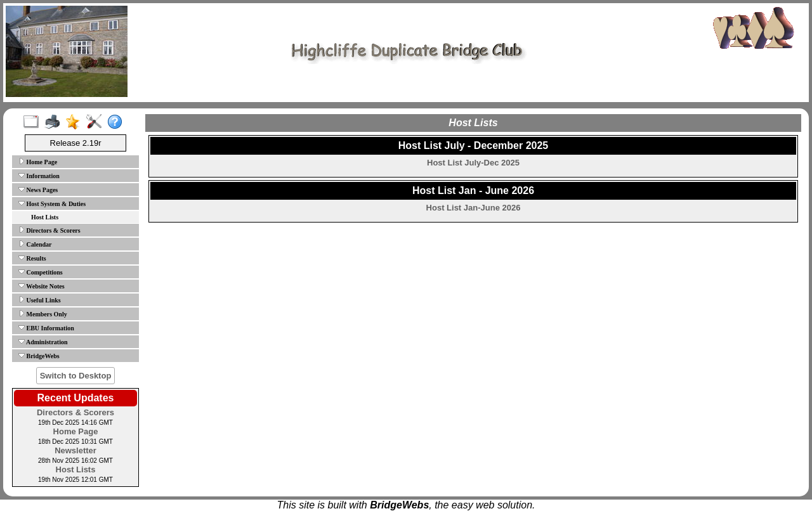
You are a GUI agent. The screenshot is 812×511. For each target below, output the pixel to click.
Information (39, 176)
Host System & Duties (52, 204)
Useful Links (40, 300)
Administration (43, 342)
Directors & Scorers (49, 230)
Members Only (43, 314)
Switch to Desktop (76, 376)
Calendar (35, 244)
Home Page (38, 162)
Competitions (41, 272)
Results (32, 258)
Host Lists (45, 217)
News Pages (38, 190)
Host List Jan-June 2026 (474, 208)
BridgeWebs (39, 356)
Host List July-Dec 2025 (473, 163)
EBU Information (46, 328)
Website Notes (42, 286)
